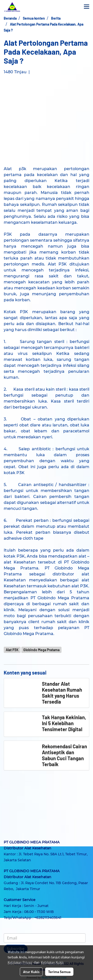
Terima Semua (59, 972)
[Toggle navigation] (87, 7)
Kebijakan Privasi (20, 962)
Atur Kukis (31, 972)
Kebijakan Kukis (52, 962)
